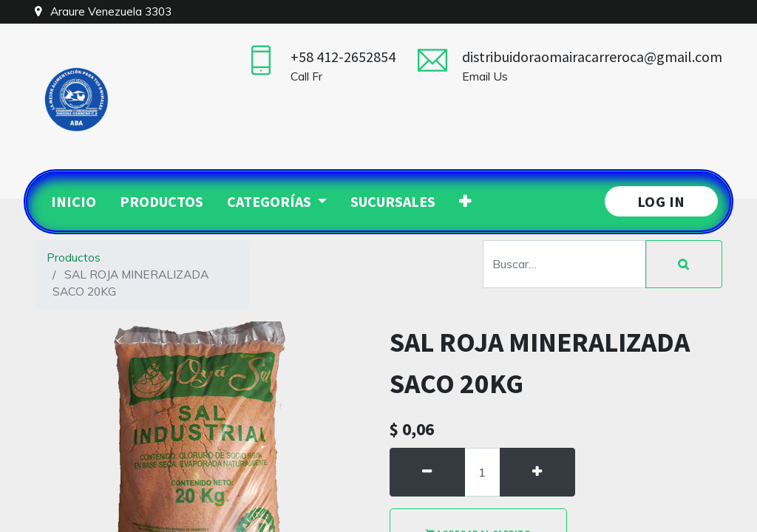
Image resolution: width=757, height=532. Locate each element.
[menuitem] (74, 202)
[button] (465, 202)
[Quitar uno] (427, 472)
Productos (74, 257)
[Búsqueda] (684, 265)
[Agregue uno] (537, 472)
